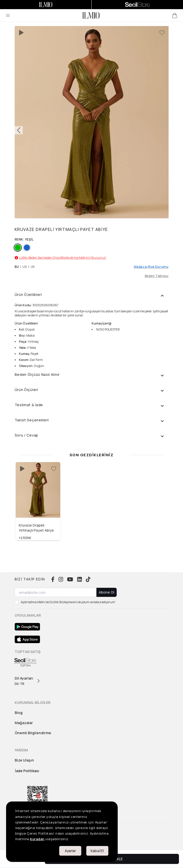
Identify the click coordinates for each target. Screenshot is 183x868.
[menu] (8, 15)
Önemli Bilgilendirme (33, 733)
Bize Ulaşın (24, 760)
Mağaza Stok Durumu (151, 267)
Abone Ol (107, 592)
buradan (37, 839)
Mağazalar (24, 723)
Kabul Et (97, 851)
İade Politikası (27, 771)
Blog (19, 713)
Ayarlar (70, 851)
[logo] (91, 15)
